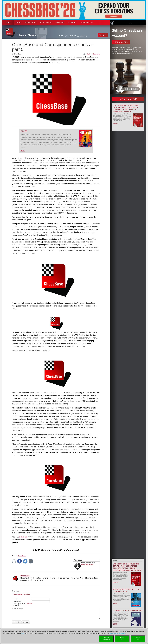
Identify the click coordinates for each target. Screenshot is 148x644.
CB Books (60, 23)
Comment (16, 605)
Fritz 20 (24, 131)
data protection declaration (117, 633)
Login (131, 23)
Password (17, 601)
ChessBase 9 (22, 556)
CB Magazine (46, 23)
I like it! (88, 54)
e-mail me (23, 537)
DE (78, 36)
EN (81, 36)
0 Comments (96, 54)
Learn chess (87, 23)
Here (23, 633)
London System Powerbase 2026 (128, 610)
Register (29, 604)
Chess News (26, 35)
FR (86, 36)
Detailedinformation (106, 639)
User (16, 599)
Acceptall (138, 639)
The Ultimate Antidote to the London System (126, 590)
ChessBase (25, 576)
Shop (8, 23)
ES (83, 36)
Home (19, 23)
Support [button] (73, 23)
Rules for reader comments (21, 594)
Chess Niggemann (87, 564)
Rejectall (122, 639)
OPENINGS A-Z (31, 23)
